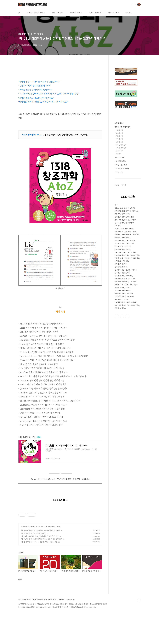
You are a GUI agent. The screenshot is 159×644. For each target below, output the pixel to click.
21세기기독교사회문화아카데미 (124, 229)
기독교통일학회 (130, 240)
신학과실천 (118, 261)
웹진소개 (129, 12)
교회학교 (134, 270)
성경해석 (117, 235)
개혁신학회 (118, 299)
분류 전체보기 (119, 123)
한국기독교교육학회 (121, 267)
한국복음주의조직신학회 (122, 217)
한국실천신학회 (119, 276)
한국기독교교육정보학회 (122, 290)
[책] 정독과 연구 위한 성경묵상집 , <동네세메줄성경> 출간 (40, 562)
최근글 (117, 185)
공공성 (117, 308)
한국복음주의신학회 (121, 264)
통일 (131, 285)
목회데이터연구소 (120, 293)
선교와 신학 (119, 142)
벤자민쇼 (123, 308)
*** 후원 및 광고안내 (122, 169)
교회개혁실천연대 (130, 208)
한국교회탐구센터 (120, 252)
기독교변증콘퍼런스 (130, 232)
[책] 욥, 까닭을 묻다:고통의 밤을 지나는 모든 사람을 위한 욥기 (41, 571)
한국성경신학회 (126, 235)
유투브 (127, 316)
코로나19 (130, 293)
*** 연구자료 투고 (121, 165)
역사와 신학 (119, 139)
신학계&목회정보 (120, 161)
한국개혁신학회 (119, 243)
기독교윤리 (133, 282)
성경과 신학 (119, 130)
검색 (134, 5)
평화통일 (126, 261)
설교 (132, 217)
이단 (132, 243)
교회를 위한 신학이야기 (36, 12)
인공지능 (126, 299)
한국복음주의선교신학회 (122, 302)
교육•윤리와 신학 (121, 145)
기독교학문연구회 (120, 296)
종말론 (126, 285)
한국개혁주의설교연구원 (122, 270)
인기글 (124, 185)
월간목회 (117, 237)
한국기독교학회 (119, 240)
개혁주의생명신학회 (121, 220)
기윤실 (128, 243)
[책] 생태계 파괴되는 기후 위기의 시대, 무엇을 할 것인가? (40, 568)
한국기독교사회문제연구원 (123, 211)
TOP (139, 632)
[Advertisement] (60, 523)
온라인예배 (129, 276)
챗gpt (136, 285)
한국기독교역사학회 (133, 305)
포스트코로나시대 (120, 305)
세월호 (117, 208)
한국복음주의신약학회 (121, 282)
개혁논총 (127, 258)
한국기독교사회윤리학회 (122, 249)
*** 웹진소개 (119, 172)
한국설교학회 (126, 237)
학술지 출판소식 (95, 12)
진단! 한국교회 (57, 12)
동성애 (117, 287)
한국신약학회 (119, 246)
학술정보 (118, 154)
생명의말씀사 (119, 285)
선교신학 (128, 287)
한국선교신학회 (132, 252)
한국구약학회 (132, 220)
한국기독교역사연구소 (121, 255)
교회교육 (134, 302)
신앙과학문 (128, 246)
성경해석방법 (119, 258)
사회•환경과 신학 (121, 148)
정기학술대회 (126, 214)
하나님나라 (130, 296)
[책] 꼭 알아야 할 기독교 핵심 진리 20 (33, 565)
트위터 (122, 316)
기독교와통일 (135, 258)
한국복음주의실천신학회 (122, 273)
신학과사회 (132, 279)
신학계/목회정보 (76, 12)
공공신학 (117, 214)
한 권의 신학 (43, 558)
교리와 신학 (119, 133)
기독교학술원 (119, 232)
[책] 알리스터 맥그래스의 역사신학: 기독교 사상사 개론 (39, 573)
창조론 (122, 287)
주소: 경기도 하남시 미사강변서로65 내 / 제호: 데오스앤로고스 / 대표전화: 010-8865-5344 (47, 631)
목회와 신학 (119, 136)
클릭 (39, 437)
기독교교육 (136, 235)
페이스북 (117, 316)
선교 (121, 208)
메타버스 (135, 211)
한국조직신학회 (119, 223)
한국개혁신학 (130, 223)
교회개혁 (117, 226)
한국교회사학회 (134, 255)
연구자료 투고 (113, 12)
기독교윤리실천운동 (121, 279)
